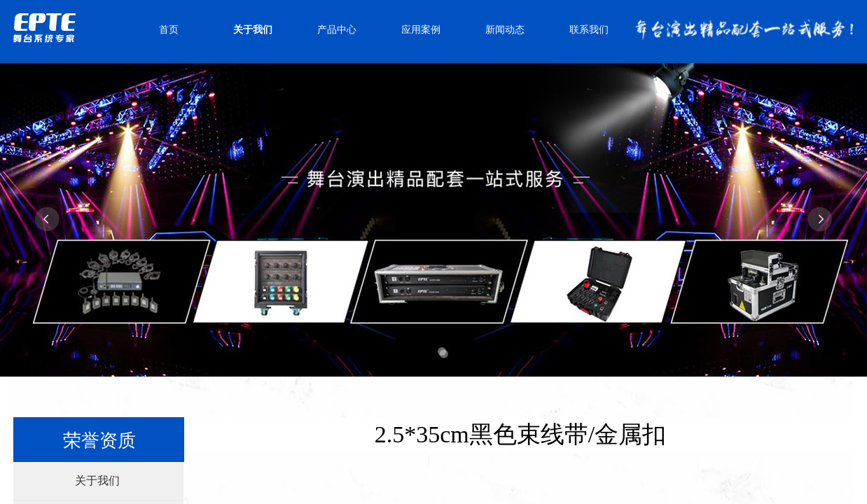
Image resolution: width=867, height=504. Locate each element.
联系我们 (589, 30)
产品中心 (337, 30)
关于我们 (253, 30)
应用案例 (421, 30)
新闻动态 (505, 30)
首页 (169, 30)
